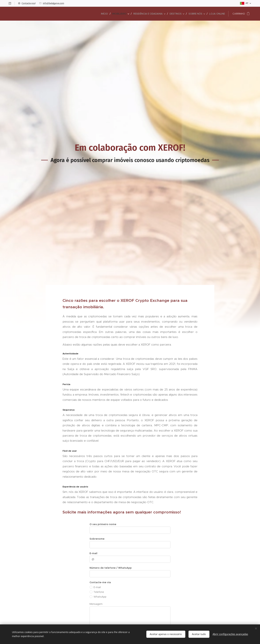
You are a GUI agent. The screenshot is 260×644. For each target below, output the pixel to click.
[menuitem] (105, 14)
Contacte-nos (28, 3)
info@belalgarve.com (53, 3)
